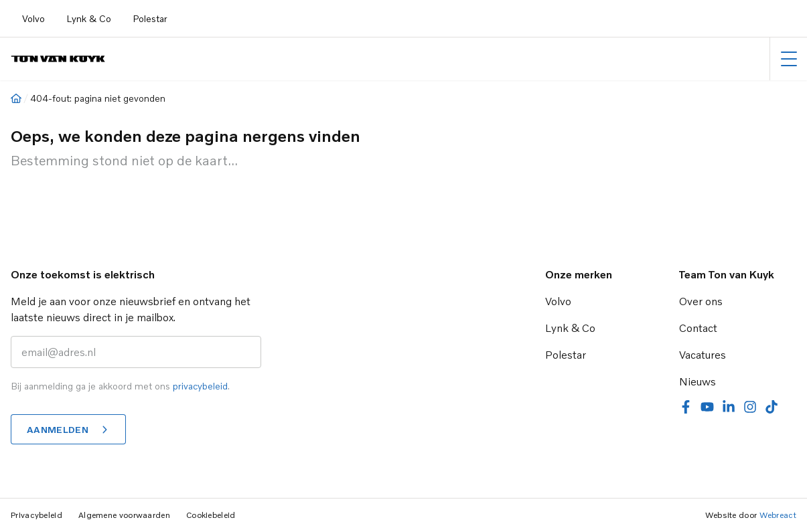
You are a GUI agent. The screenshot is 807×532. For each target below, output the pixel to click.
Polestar (150, 18)
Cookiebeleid (211, 515)
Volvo (33, 18)
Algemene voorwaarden (124, 515)
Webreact (778, 515)
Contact (698, 328)
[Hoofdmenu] (789, 59)
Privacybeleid (36, 515)
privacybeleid (200, 386)
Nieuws (698, 381)
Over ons (701, 301)
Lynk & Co (89, 18)
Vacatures (703, 355)
